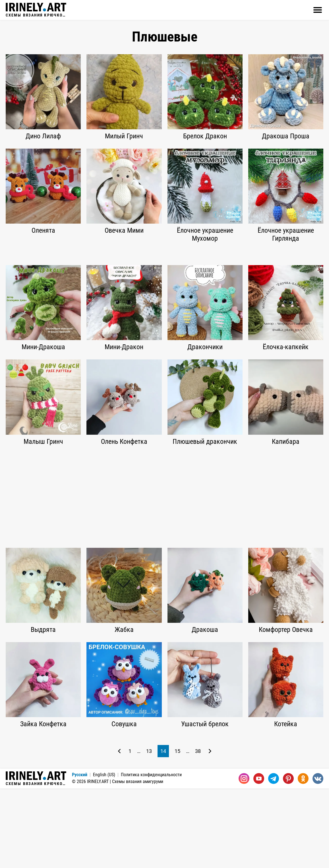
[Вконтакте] (318, 858)
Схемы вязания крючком (36, 10)
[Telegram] (274, 858)
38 (198, 831)
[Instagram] (244, 858)
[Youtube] (259, 858)
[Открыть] (318, 10)
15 (177, 831)
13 (149, 831)
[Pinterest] (288, 858)
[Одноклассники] (303, 858)
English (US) (104, 854)
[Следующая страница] (210, 831)
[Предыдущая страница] (119, 831)
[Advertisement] (164, 294)
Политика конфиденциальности (151, 854)
